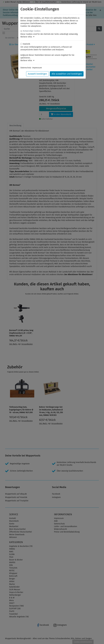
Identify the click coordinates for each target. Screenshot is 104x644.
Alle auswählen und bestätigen (67, 74)
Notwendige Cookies (32, 31)
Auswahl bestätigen (37, 74)
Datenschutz (26, 68)
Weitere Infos (27, 37)
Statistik (26, 44)
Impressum (37, 68)
